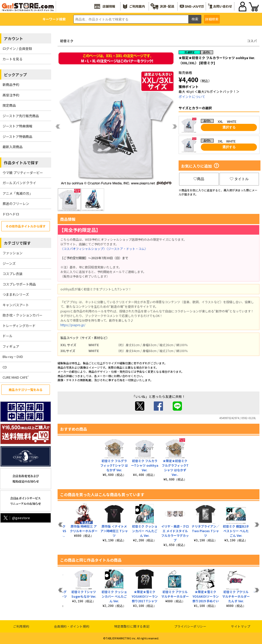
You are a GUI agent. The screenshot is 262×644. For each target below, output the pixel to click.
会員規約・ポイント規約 (72, 626)
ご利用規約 (21, 626)
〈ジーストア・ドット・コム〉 (127, 249)
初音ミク (67, 41)
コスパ (252, 41)
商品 (199, 179)
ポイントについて (192, 97)
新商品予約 (11, 85)
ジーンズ (9, 263)
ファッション (13, 253)
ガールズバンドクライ (19, 183)
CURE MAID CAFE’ (16, 377)
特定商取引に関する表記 (132, 626)
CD (5, 367)
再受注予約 (11, 95)
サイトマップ (241, 626)
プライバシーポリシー (190, 626)
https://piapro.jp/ (73, 325)
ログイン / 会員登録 (17, 48)
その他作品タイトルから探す (26, 226)
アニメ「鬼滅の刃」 (18, 193)
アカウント (13, 39)
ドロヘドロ (11, 214)
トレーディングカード (19, 326)
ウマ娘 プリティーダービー (23, 173)
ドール (8, 336)
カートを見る (13, 59)
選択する (229, 127)
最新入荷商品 (13, 147)
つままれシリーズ (16, 294)
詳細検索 (212, 19)
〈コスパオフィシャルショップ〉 (83, 249)
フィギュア (11, 346)
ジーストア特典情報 (17, 126)
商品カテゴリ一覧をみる (26, 390)
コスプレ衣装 (13, 274)
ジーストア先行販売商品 (21, 116)
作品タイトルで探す (21, 163)
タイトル (239, 179)
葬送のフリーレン (16, 204)
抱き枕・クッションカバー (23, 315)
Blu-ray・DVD (13, 357)
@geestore (16, 518)
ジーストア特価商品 (17, 137)
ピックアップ (15, 75)
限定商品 (9, 105)
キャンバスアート (16, 305)
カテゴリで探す (17, 243)
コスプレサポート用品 (19, 284)
